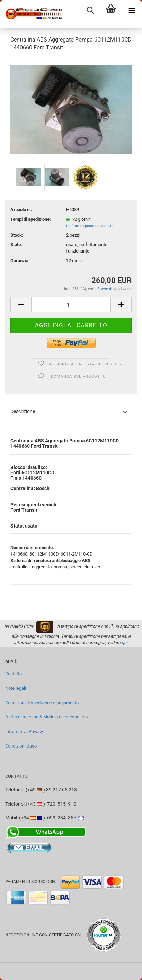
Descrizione (23, 411)
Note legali (16, 688)
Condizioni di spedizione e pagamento (42, 703)
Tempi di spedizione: (31, 219)
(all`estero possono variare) (90, 226)
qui (125, 643)
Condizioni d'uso (21, 746)
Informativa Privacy (24, 731)
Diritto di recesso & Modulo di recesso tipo (46, 717)
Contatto (14, 674)
